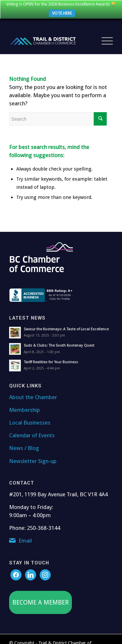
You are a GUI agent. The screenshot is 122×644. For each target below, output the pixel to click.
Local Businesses (30, 420)
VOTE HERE (62, 13)
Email (25, 538)
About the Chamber (33, 395)
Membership (25, 407)
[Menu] (104, 38)
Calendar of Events (32, 433)
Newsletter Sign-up (33, 458)
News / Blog (24, 446)
